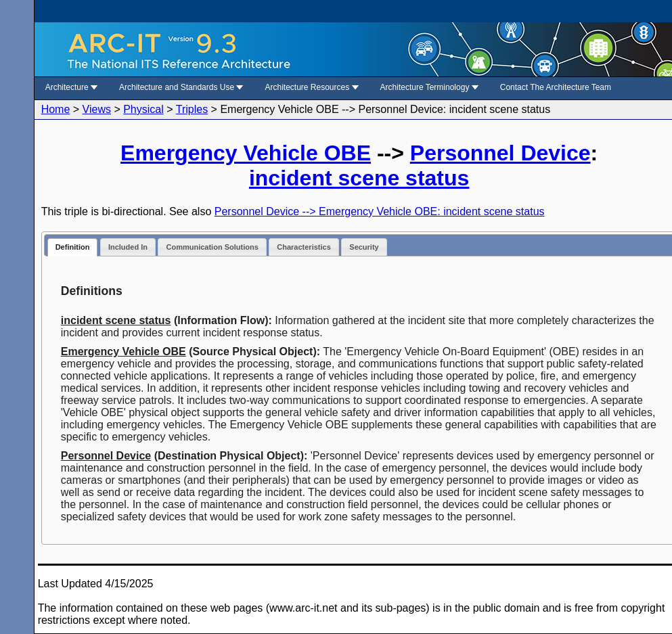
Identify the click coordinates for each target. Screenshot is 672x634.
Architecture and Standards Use (181, 87)
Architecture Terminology (429, 87)
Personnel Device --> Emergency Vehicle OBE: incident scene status (380, 211)
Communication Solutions (212, 247)
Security (364, 247)
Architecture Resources (311, 87)
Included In (128, 247)
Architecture (71, 87)
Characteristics (304, 247)
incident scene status (359, 178)
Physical (143, 109)
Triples (192, 109)
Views (97, 109)
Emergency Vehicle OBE (246, 153)
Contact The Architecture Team (556, 87)
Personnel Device (500, 153)
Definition (73, 247)
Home (56, 109)
